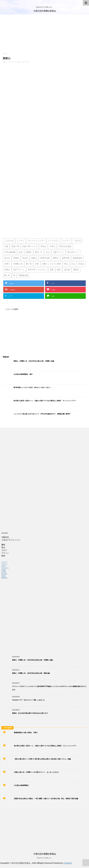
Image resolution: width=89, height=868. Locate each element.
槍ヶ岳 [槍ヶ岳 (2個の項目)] (29, 264)
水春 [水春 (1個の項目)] (37, 264)
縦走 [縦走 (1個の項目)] (59, 270)
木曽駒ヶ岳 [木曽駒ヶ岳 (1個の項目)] (18, 264)
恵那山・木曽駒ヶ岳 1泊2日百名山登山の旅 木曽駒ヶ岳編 (34, 361)
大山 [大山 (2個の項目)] (48, 252)
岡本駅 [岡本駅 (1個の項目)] (16, 258)
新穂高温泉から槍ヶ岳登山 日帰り (26, 733)
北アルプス (5, 568)
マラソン (4, 564)
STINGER (67, 863)
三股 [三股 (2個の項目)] (6, 247)
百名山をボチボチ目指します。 (45, 858)
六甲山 (4, 566)
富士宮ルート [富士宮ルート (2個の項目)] (73, 252)
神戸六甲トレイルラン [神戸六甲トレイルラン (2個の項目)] (37, 270)
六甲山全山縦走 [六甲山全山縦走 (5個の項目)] (65, 247)
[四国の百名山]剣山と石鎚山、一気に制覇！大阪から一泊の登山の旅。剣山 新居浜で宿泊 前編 (46, 799)
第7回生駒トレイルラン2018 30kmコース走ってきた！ (32, 387)
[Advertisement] (44, 35)
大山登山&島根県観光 (21, 785)
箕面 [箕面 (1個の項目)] (52, 270)
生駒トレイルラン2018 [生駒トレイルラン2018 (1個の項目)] (51, 264)
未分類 (4, 572)
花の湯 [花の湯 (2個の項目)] (67, 270)
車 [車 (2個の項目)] (14, 276)
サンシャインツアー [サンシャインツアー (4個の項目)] (36, 241)
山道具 (4, 570)
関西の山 (4, 578)
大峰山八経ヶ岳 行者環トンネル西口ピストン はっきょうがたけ (36, 772)
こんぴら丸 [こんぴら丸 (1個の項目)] (9, 241)
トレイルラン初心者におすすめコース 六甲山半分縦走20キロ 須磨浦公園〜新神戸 (42, 414)
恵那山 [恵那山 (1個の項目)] (34, 258)
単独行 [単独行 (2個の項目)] (29, 252)
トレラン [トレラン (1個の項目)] (66, 241)
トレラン (4, 562)
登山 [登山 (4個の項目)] (66, 264)
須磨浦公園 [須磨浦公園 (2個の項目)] (23, 276)
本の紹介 (4, 574)
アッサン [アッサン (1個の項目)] (21, 241)
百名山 (4, 576)
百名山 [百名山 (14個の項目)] (81, 264)
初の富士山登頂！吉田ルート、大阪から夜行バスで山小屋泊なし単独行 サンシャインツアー (45, 401)
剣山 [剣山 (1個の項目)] (21, 252)
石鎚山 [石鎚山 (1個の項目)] (7, 270)
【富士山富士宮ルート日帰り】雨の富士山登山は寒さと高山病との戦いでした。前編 (42, 759)
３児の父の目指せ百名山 (44, 11)
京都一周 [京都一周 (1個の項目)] (15, 247)
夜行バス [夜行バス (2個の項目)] (39, 252)
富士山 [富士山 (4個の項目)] (7, 258)
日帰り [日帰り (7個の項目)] (7, 264)
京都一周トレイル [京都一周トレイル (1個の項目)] (30, 247)
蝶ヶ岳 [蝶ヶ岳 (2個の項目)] (7, 276)
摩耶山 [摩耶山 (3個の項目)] (56, 258)
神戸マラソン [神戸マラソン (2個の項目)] (19, 270)
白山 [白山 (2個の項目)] (73, 264)
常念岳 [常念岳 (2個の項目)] (25, 258)
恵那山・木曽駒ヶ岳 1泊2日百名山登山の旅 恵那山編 (31, 673)
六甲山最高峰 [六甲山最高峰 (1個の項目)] (10, 252)
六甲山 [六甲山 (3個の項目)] (52, 247)
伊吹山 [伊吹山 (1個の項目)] (43, 247)
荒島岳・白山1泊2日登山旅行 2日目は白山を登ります (30, 713)
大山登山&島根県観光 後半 (23, 374)
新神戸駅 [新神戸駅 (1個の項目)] (66, 258)
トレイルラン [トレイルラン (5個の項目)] (54, 241)
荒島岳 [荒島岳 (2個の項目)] (76, 270)
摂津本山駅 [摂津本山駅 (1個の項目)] (45, 258)
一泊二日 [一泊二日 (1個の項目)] (77, 241)
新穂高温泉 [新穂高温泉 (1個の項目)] (77, 258)
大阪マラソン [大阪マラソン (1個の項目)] (59, 252)
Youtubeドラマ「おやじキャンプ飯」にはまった (28, 700)
